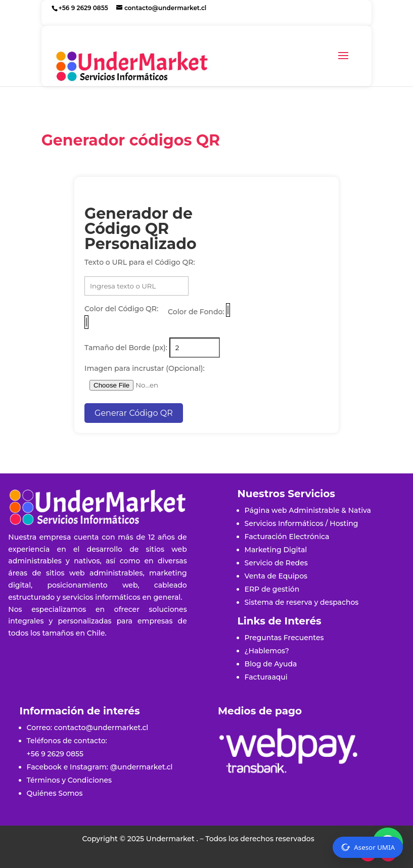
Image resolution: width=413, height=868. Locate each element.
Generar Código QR (134, 413)
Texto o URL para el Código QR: (140, 262)
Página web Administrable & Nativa (308, 510)
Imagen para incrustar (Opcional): (145, 368)
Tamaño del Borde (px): (126, 348)
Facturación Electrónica (287, 537)
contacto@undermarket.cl (101, 728)
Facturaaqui (266, 677)
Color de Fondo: (196, 312)
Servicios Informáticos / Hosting (302, 523)
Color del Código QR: (121, 309)
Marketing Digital (276, 550)
